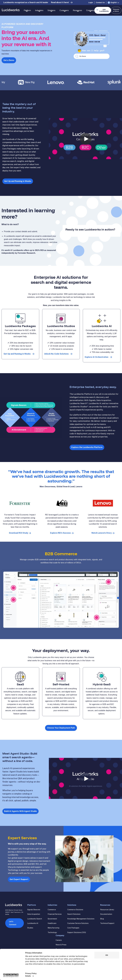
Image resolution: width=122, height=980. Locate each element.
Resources (105, 905)
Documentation (106, 914)
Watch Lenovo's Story (102, 533)
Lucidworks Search (35, 919)
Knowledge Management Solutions (81, 919)
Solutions (72, 905)
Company (60, 935)
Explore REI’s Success (60, 533)
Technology (52, 932)
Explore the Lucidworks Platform (87, 447)
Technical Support (107, 923)
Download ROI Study (19, 533)
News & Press (61, 945)
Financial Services (55, 914)
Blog (102, 919)
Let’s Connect (13, 923)
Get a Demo (9, 60)
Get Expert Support (19, 879)
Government (52, 919)
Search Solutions (74, 914)
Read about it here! (60, 2)
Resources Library (107, 910)
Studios (30, 928)
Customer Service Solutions (78, 923)
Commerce (52, 910)
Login (91, 2)
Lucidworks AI (33, 923)
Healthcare (52, 923)
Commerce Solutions (75, 910)
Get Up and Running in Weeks (18, 181)
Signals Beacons (34, 910)
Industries (52, 905)
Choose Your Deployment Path (61, 728)
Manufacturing (53, 928)
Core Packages (73, 928)
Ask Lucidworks (104, 10)
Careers (59, 940)
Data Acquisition (34, 914)
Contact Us (100, 2)
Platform (32, 905)
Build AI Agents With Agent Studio (20, 811)
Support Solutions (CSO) (77, 932)
